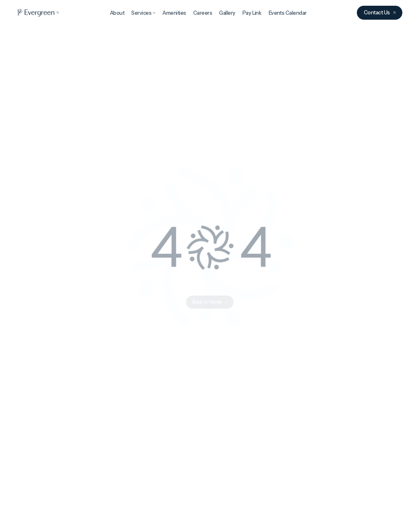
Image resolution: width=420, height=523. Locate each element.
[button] (144, 12)
